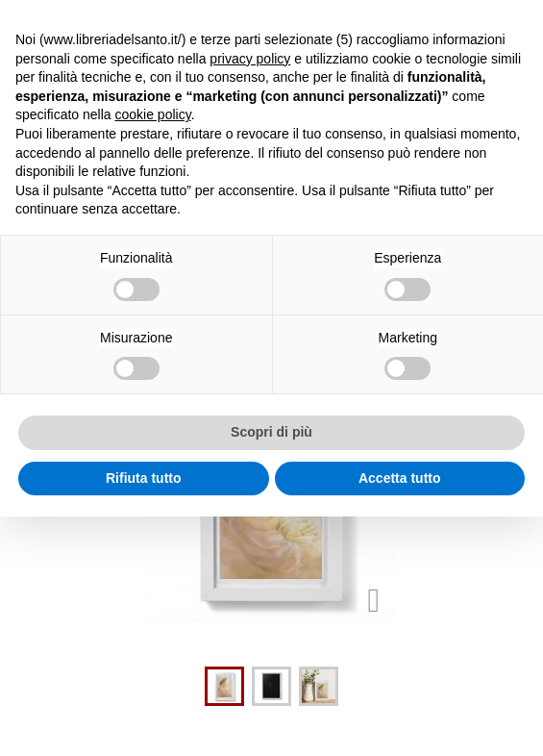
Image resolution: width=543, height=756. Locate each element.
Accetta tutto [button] (400, 478)
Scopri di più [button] (271, 432)
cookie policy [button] (153, 114)
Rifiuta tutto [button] (144, 478)
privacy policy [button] (250, 59)
